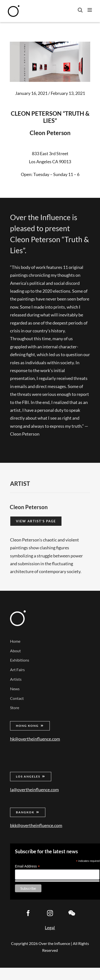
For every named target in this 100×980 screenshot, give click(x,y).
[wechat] (72, 913)
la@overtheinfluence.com (34, 790)
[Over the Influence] (18, 613)
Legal (50, 928)
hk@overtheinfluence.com (35, 739)
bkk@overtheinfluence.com (36, 825)
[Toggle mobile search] (80, 10)
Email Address (27, 866)
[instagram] (50, 913)
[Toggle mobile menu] (90, 10)
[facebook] (28, 913)
